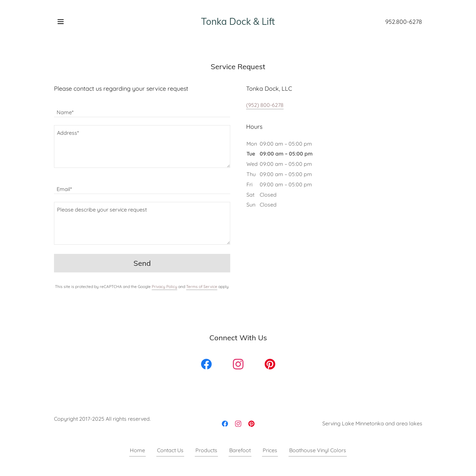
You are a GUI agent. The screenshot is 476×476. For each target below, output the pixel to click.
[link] (238, 23)
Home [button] (137, 450)
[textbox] (142, 109)
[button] (61, 22)
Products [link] (206, 450)
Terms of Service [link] (202, 286)
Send (142, 263)
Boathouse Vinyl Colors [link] (318, 450)
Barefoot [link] (240, 450)
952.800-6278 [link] (404, 22)
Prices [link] (270, 450)
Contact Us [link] (170, 450)
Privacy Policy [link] (164, 286)
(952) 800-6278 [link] (265, 105)
